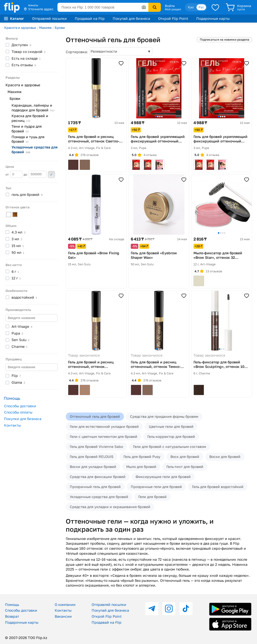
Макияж (45, 28)
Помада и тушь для (28, 139)
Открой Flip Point (173, 18)
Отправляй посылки (49, 18)
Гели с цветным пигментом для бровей (104, 436)
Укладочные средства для (35, 149)
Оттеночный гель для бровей (95, 416)
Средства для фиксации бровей (98, 477)
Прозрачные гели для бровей (156, 487)
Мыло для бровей (141, 467)
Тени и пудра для (27, 129)
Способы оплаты (18, 412)
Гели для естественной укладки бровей (104, 426)
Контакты (12, 425)
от (14, 174)
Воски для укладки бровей (93, 467)
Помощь (12, 605)
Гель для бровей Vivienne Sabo (96, 447)
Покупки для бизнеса (23, 419)
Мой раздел (173, 9)
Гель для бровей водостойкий (218, 487)
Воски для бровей (225, 457)
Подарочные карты (213, 18)
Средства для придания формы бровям (164, 416)
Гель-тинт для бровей (185, 467)
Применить (51, 175)
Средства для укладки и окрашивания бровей (110, 507)
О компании (65, 605)
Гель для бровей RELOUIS (92, 457)
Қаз (191, 7)
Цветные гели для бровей (171, 426)
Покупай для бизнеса (131, 18)
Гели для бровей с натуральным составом (170, 447)
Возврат (12, 616)
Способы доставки (20, 406)
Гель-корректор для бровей (171, 436)
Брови (60, 28)
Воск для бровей (185, 457)
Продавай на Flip (90, 18)
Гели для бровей (152, 497)
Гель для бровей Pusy (142, 457)
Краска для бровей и (30, 118)
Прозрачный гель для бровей (95, 487)
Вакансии (63, 616)
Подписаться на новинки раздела (224, 39)
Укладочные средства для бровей (99, 497)
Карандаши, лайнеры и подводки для (33, 108)
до (35, 174)
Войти (170, 6)
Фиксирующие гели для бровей (163, 477)
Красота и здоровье (20, 28)
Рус (201, 7)
